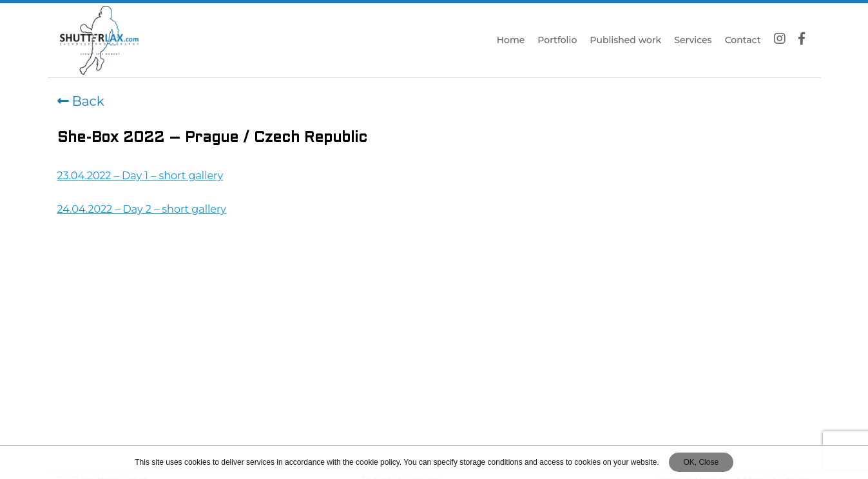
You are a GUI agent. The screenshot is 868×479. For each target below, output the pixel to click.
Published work (625, 40)
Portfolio (557, 40)
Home (511, 40)
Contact (743, 40)
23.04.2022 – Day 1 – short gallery (140, 176)
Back (81, 101)
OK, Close (701, 462)
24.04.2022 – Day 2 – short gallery (142, 209)
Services (693, 40)
